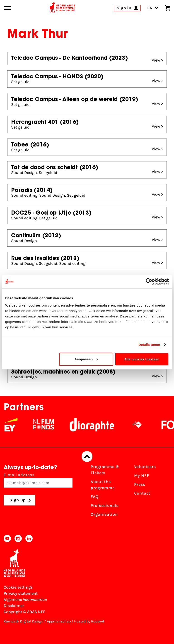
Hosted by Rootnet (89, 621)
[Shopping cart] (168, 8)
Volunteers (145, 467)
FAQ (95, 497)
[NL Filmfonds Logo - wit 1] (48, 425)
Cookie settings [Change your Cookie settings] (18, 587)
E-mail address (38, 480)
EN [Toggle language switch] (153, 8)
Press (140, 484)
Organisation (104, 514)
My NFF (142, 476)
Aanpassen (86, 359)
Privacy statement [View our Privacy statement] (21, 593)
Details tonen (149, 345)
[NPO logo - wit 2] (141, 425)
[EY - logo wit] (15, 425)
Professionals (105, 505)
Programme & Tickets (105, 470)
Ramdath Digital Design (24, 621)
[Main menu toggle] (7, 8)
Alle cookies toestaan (142, 359)
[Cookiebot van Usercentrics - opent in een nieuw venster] (149, 282)
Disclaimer (14, 606)
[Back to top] (87, 456)
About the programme (103, 485)
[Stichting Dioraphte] (96, 425)
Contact (142, 493)
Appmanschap (59, 621)
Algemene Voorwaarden (25, 599)
